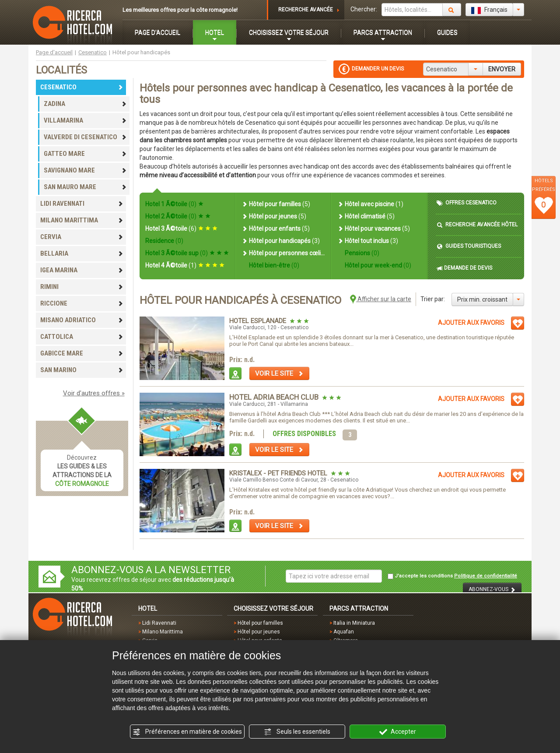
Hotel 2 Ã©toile (178, 216)
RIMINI (82, 287)
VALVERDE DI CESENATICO (85, 137)
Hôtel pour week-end (377, 265)
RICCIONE (82, 303)
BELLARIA (82, 253)
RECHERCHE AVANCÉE (306, 10)
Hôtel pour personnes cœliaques (283, 253)
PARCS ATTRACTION (383, 32)
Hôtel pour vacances (374, 229)
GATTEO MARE (85, 154)
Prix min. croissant (482, 299)
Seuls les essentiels (297, 732)
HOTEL (215, 32)
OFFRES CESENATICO (467, 203)
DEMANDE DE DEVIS (464, 268)
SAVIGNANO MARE (85, 170)
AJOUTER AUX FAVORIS (471, 323)
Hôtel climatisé (366, 216)
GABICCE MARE (82, 353)
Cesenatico (93, 52)
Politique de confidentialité (486, 576)
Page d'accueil (54, 52)
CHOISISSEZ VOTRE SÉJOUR (289, 32)
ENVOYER (502, 69)
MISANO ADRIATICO (82, 320)
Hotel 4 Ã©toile (185, 265)
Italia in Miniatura (354, 623)
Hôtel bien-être (273, 265)
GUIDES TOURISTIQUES (469, 246)
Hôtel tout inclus (368, 241)
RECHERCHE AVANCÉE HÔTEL (477, 225)
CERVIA (82, 237)
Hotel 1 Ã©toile (174, 204)
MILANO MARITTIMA (82, 220)
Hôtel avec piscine (370, 204)
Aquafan (344, 632)
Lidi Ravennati (159, 623)
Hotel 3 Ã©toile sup (187, 253)
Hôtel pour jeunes (274, 216)
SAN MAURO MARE (85, 187)
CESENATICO (82, 87)
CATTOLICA (82, 337)
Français (489, 10)
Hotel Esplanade (259, 321)
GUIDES (447, 32)
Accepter (398, 732)
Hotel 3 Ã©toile (181, 229)
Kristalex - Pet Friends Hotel (279, 473)
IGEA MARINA (82, 270)
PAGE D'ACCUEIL (157, 32)
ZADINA (85, 104)
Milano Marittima (163, 632)
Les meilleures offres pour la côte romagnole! (180, 10)
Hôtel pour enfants (276, 229)
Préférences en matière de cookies (187, 732)
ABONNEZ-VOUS (492, 589)
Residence (164, 241)
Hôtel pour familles (276, 204)
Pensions (361, 253)
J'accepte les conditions (452, 576)
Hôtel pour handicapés (281, 241)
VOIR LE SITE (279, 373)
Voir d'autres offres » (94, 393)
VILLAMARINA (85, 120)
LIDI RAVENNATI (82, 204)
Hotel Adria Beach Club (275, 397)
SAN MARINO (82, 370)
